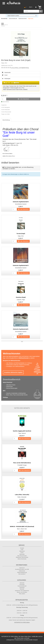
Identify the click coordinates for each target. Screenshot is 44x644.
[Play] (4, 83)
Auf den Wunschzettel (6, 112)
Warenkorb (22, 551)
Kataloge (5, 397)
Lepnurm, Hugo (21, 300)
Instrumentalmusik (22, 586)
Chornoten (22, 584)
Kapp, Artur (21, 236)
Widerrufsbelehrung (22, 572)
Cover (5, 75)
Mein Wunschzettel (22, 556)
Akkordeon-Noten (11, 385)
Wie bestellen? (22, 574)
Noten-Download (8, 382)
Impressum (22, 568)
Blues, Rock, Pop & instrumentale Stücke (17, 395)
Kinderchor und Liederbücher (22, 591)
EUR (31, 7)
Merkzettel (22, 554)
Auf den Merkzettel (5, 110)
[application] (21, 83)
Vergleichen (4, 105)
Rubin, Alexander (22, 497)
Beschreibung (6, 120)
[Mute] (14, 83)
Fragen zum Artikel (5, 114)
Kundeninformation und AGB (22, 569)
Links (22, 550)
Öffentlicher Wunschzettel (22, 557)
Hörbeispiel (21, 85)
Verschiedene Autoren (21, 204)
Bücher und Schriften (22, 592)
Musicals (22, 589)
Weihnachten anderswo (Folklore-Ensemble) (18, 365)
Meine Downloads (22, 559)
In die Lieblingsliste (6, 107)
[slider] (9, 83)
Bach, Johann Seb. (22, 529)
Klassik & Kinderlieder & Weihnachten (16, 393)
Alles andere (22, 594)
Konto (22, 553)
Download (22, 588)
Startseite (22, 583)
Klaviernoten (9, 387)
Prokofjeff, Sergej (22, 465)
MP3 (4, 391)
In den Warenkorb (23, 99)
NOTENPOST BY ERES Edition (22, 622)
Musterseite (6, 72)
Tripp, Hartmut (22, 433)
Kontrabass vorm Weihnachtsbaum (15, 366)
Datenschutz (22, 571)
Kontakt (22, 548)
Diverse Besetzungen (12, 388)
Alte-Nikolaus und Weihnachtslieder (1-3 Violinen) (19, 363)
